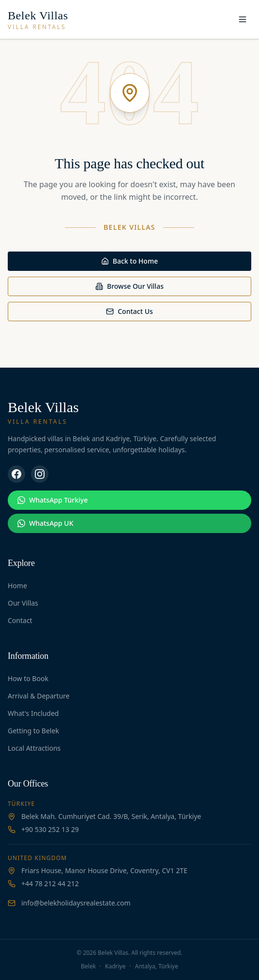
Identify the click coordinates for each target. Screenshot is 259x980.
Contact (20, 620)
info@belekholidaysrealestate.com (76, 903)
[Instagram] (40, 474)
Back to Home (129, 261)
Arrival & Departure (39, 696)
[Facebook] (16, 474)
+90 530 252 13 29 (50, 829)
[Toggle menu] (243, 19)
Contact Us (129, 311)
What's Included (33, 713)
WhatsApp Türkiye (53, 500)
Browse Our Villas (129, 286)
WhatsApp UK (45, 523)
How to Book (28, 678)
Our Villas (23, 603)
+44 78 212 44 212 (50, 883)
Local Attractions (34, 748)
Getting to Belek (33, 731)
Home (17, 586)
